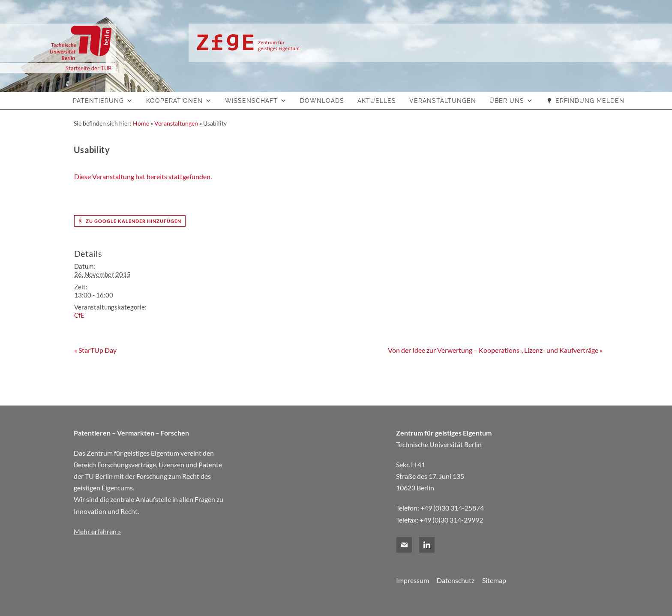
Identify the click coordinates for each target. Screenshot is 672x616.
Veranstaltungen (443, 101)
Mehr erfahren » (97, 531)
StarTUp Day (95, 350)
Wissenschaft (251, 101)
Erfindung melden (590, 101)
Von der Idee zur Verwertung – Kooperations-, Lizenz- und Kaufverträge (495, 350)
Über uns (507, 101)
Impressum (412, 580)
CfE (79, 315)
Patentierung (98, 101)
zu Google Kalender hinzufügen (130, 221)
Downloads (322, 101)
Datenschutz (456, 580)
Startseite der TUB (88, 68)
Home (141, 123)
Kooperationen (174, 101)
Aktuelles (377, 101)
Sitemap (494, 580)
